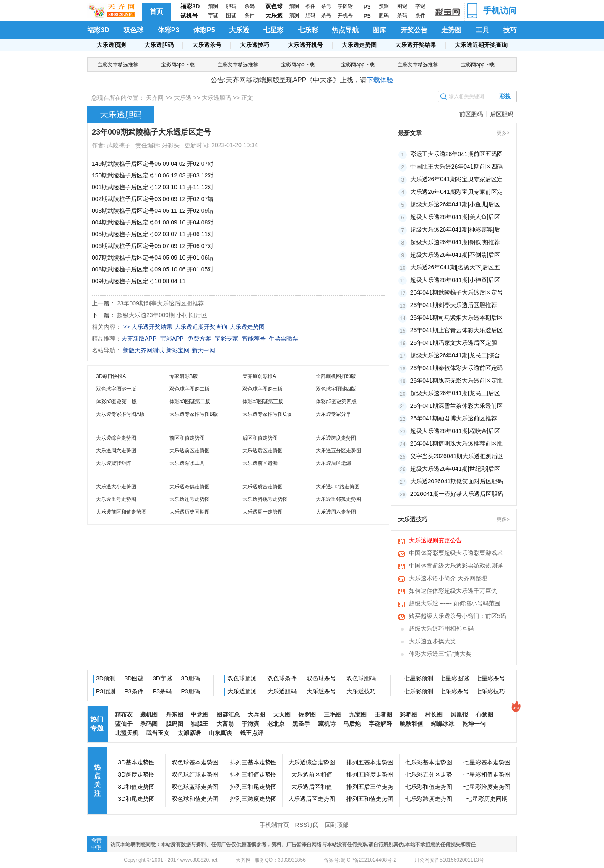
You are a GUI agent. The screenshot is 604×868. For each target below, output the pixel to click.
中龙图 (200, 714)
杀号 (326, 6)
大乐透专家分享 (333, 414)
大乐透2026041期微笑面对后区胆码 (457, 481)
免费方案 (199, 339)
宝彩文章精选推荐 (118, 65)
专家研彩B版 (184, 376)
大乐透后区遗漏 (333, 463)
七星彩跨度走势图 (487, 787)
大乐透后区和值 (312, 787)
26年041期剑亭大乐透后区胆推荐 (454, 305)
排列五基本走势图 (370, 762)
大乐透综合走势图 (116, 438)
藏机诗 (327, 724)
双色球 (274, 6)
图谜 (231, 16)
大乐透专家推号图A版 (120, 414)
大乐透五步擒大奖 (432, 641)
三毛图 (333, 714)
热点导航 (345, 30)
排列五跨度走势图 (370, 774)
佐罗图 (307, 714)
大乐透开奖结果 (416, 45)
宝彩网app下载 (178, 65)
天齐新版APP (139, 339)
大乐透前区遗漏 (260, 463)
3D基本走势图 (136, 762)
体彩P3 (169, 30)
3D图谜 (134, 678)
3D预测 (106, 678)
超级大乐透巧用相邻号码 (441, 628)
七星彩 (273, 30)
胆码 (231, 6)
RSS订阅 (307, 825)
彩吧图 (409, 714)
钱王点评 (252, 733)
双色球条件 (282, 678)
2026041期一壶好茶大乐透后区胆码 (457, 494)
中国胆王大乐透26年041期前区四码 (457, 167)
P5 (367, 16)
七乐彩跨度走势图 (429, 799)
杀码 (250, 6)
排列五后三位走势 (370, 787)
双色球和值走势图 (195, 799)
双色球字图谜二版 (190, 389)
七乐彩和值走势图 (429, 787)
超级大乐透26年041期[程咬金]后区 (455, 431)
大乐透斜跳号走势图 (265, 499)
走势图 (451, 30)
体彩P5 (204, 30)
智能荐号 (254, 339)
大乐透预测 (111, 45)
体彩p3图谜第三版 (263, 401)
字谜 (213, 16)
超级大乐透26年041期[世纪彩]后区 (455, 469)
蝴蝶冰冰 (443, 724)
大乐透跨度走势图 (336, 438)
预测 (213, 6)
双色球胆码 (361, 678)
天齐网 (155, 98)
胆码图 (174, 724)
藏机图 (149, 714)
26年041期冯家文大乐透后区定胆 (454, 343)
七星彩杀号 (490, 678)
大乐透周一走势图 (263, 512)
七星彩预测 (419, 678)
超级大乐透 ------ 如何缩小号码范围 (455, 603)
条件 (250, 16)
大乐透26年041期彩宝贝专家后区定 (457, 179)
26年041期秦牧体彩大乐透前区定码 (457, 368)
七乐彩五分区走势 (429, 774)
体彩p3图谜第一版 (116, 401)
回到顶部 (337, 825)
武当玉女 (158, 733)
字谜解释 (380, 724)
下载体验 (380, 80)
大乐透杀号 (207, 45)
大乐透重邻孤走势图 (338, 499)
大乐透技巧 (255, 45)
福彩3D (190, 6)
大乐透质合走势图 (263, 487)
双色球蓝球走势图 (195, 787)
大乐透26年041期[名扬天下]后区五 (455, 267)
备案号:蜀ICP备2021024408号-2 (360, 860)
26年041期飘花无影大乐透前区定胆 (457, 381)
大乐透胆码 (159, 45)
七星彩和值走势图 (487, 774)
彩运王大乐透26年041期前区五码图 (457, 154)
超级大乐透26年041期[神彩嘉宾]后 (455, 229)
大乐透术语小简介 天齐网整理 (448, 578)
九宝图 (358, 714)
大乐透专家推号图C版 (267, 414)
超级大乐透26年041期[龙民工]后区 (455, 393)
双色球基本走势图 (195, 762)
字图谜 (345, 6)
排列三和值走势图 (253, 774)
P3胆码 (191, 691)
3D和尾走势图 (136, 799)
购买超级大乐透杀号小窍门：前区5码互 (458, 617)
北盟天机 (127, 733)
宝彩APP (172, 339)
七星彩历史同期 (487, 799)
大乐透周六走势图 (116, 451)
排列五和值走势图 (370, 799)
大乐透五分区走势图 (338, 451)
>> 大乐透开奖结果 (148, 327)
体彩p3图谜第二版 (190, 401)
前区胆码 (471, 114)
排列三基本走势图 (253, 762)
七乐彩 (308, 30)
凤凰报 (459, 714)
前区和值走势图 (187, 438)
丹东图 (174, 714)
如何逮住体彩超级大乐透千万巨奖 (453, 591)
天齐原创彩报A (259, 376)
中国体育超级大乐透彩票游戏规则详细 (456, 566)
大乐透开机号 (305, 45)
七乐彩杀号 (454, 691)
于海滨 (250, 724)
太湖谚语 (189, 733)
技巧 (510, 30)
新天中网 (203, 350)
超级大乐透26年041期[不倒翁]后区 (455, 255)
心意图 (484, 714)
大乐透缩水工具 (187, 463)
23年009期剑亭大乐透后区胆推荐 (160, 303)
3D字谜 (162, 678)
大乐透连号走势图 (190, 499)
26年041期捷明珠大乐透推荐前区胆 (457, 443)
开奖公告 (414, 30)
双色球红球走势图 (195, 774)
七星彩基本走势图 (487, 762)
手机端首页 (274, 825)
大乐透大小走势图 (116, 487)
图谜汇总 (228, 714)
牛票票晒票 (284, 339)
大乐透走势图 (359, 45)
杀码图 (149, 724)
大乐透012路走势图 (338, 487)
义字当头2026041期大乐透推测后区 (457, 456)
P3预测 (105, 691)
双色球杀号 (321, 678)
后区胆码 (502, 114)
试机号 (189, 16)
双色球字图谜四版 (336, 389)
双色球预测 (242, 678)
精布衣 (124, 714)
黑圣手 (301, 724)
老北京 (276, 724)
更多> (503, 133)
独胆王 (200, 724)
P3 (367, 7)
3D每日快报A (111, 376)
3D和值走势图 (136, 787)
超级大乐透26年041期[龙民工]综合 (455, 355)
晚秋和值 (411, 724)
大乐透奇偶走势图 (190, 487)
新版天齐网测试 (143, 350)
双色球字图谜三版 (263, 389)
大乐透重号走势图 (116, 499)
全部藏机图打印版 (336, 376)
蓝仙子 (124, 724)
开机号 (345, 16)
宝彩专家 (226, 339)
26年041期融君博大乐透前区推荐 (454, 418)
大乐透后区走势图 (263, 451)
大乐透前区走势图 (190, 451)
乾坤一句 (474, 724)
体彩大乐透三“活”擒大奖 (440, 654)
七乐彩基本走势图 (429, 762)
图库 (380, 30)
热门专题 (97, 724)
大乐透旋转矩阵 (114, 463)
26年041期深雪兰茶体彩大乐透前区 (457, 406)
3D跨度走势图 (136, 774)
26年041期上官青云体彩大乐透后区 (457, 330)
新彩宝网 (178, 350)
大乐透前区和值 (312, 774)
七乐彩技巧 (490, 691)
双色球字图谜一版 (116, 389)
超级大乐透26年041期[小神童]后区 (455, 280)
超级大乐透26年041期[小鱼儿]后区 (455, 204)
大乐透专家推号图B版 (194, 414)
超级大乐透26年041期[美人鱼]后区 (455, 217)
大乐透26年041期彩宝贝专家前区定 (457, 192)
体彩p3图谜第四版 (336, 401)
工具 (482, 30)
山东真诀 (220, 733)
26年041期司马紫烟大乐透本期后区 (457, 318)
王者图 (383, 714)
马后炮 (352, 724)
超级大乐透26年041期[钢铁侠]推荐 (455, 242)
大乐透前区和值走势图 (121, 512)
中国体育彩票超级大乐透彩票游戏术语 (456, 554)
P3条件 (134, 691)
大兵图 (256, 714)
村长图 (434, 714)
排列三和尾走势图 (253, 787)
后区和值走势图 (260, 438)
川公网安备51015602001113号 (449, 860)
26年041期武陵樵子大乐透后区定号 (457, 292)
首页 (156, 12)
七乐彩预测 (419, 691)
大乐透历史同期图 (190, 512)
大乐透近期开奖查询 (481, 45)
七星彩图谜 (454, 678)
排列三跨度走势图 (253, 799)
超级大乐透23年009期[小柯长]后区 (162, 315)
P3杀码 (162, 691)
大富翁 (225, 724)
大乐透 (274, 16)
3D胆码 (191, 678)
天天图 (282, 714)
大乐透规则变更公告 (435, 540)
